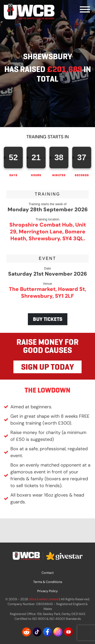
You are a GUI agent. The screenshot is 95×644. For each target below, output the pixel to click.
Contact (48, 573)
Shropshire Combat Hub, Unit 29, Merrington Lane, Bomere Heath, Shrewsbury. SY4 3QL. (48, 231)
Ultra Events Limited (44, 599)
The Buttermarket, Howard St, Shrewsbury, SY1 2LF (48, 292)
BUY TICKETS (48, 319)
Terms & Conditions (48, 582)
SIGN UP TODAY (48, 367)
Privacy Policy (48, 591)
